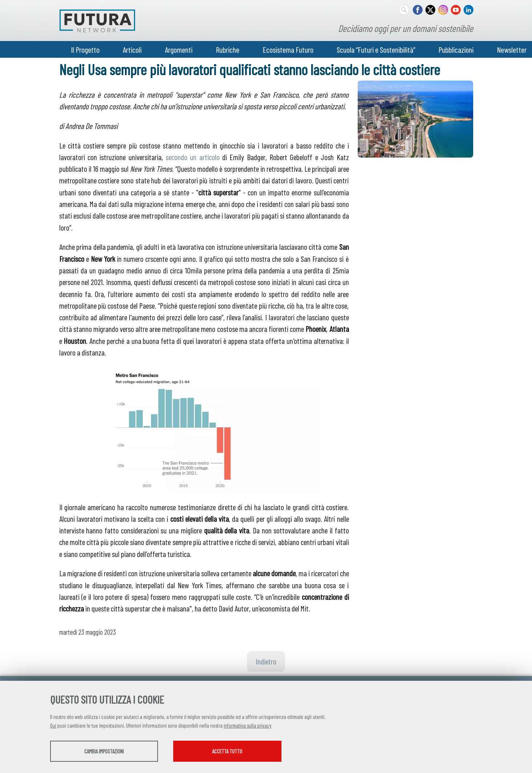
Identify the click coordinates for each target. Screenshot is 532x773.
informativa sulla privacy (248, 726)
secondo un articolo (193, 157)
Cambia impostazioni (107, 752)
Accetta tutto (238, 752)
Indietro (266, 661)
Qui (53, 726)
